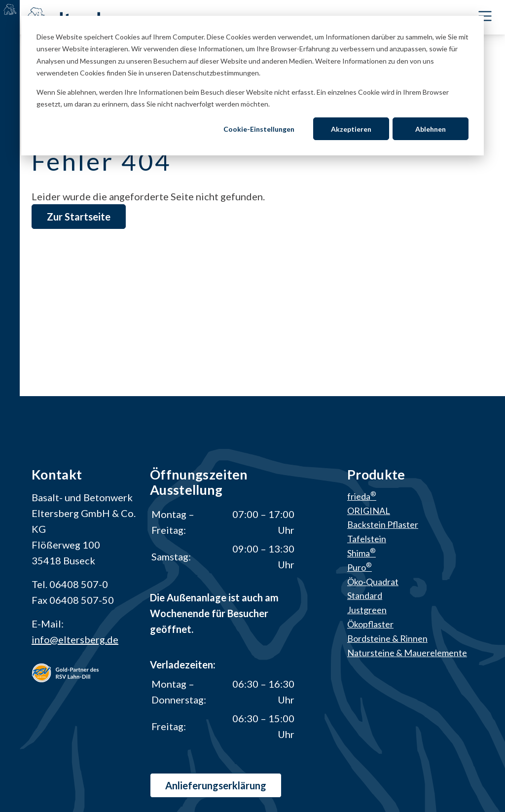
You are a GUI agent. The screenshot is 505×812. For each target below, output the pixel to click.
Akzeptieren (351, 129)
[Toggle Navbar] (485, 17)
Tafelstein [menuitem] (367, 539)
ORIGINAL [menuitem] (369, 511)
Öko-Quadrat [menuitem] (373, 582)
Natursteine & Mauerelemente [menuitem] (407, 653)
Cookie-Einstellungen (259, 129)
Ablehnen (431, 129)
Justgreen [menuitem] (367, 610)
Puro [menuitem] (360, 567)
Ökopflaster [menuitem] (370, 625)
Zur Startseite (79, 217)
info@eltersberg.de (75, 639)
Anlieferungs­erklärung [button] (216, 785)
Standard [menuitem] (365, 596)
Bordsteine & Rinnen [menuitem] (387, 638)
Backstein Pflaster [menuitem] (383, 525)
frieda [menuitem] (362, 496)
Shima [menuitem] (361, 554)
